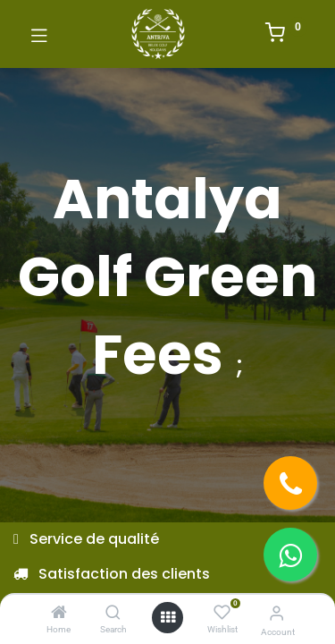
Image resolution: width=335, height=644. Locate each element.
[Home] (59, 613)
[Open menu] (168, 617)
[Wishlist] (222, 613)
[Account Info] (276, 613)
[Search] (113, 613)
